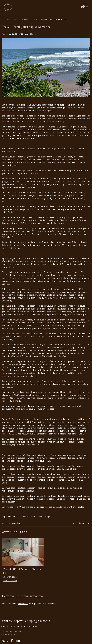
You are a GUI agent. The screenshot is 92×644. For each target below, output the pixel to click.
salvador (24, 517)
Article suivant (82, 523)
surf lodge (44, 517)
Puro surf (13, 517)
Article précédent (12, 523)
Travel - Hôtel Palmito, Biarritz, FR (22, 571)
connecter (23, 604)
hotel (34, 517)
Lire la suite (10, 581)
